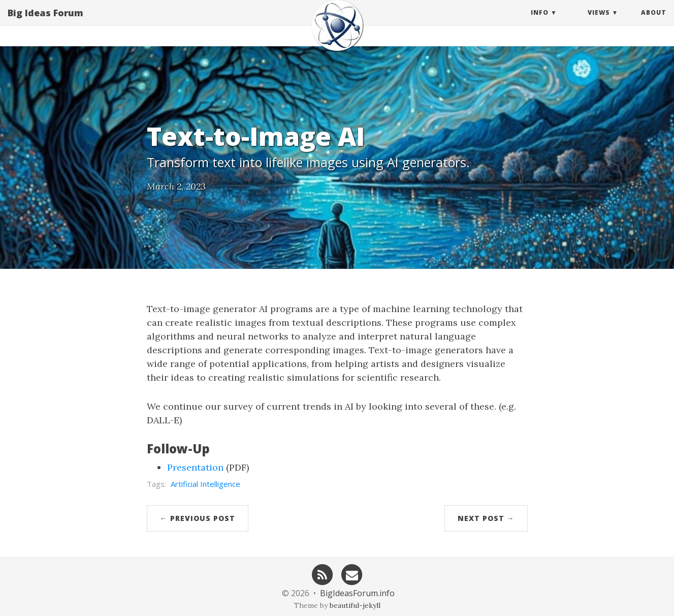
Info (540, 23)
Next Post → (486, 518)
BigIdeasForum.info (357, 593)
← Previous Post (198, 518)
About (654, 23)
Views (599, 23)
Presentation (195, 467)
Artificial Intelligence (205, 484)
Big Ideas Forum (45, 23)
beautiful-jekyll (355, 605)
